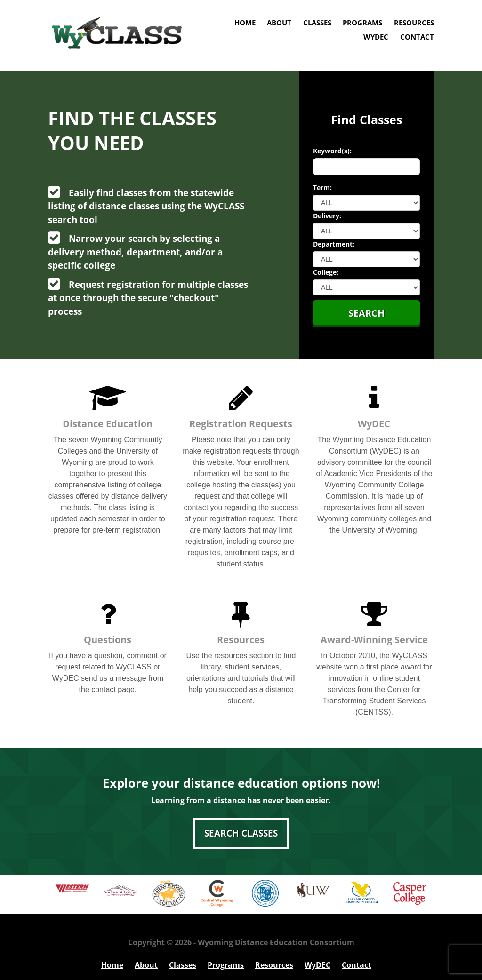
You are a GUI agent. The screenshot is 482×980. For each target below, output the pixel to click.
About (279, 23)
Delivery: (327, 216)
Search (366, 313)
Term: (322, 187)
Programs (362, 23)
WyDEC (376, 37)
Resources (414, 23)
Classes (317, 23)
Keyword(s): (332, 151)
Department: (334, 244)
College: (326, 272)
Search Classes (241, 833)
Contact (417, 37)
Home (245, 23)
